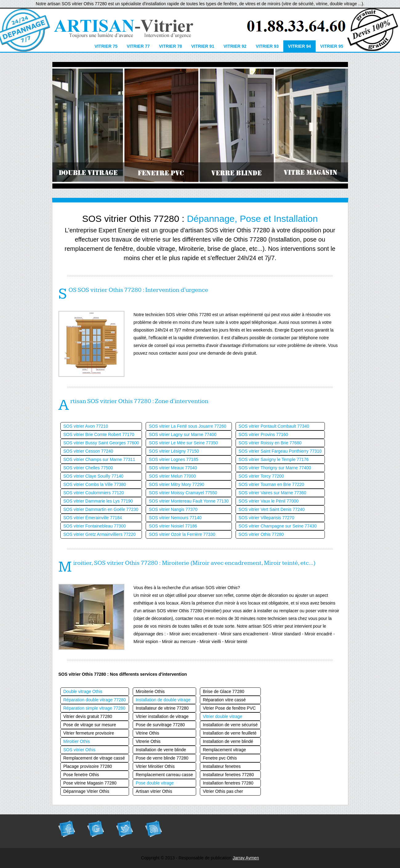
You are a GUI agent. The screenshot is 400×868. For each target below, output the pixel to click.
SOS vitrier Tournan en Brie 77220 (271, 484)
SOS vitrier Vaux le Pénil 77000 (269, 501)
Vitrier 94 (299, 46)
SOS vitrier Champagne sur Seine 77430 (278, 526)
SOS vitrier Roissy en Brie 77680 (270, 443)
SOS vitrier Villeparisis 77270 (267, 518)
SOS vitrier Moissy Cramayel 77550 (183, 493)
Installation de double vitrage (163, 700)
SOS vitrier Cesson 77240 (88, 451)
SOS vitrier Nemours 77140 (175, 518)
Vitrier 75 (106, 46)
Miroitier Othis (77, 741)
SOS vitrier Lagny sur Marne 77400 (182, 434)
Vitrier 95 (332, 46)
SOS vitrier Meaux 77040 (173, 468)
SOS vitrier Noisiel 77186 (173, 526)
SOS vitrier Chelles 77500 (88, 468)
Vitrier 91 (203, 46)
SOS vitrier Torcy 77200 (261, 476)
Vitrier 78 (170, 46)
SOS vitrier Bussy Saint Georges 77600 (101, 443)
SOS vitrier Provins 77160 (263, 434)
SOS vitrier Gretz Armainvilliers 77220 (100, 534)
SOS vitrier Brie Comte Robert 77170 (99, 434)
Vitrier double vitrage (223, 716)
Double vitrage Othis (83, 691)
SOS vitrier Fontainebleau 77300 (95, 526)
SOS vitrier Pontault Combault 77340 (274, 426)
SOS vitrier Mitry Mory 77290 (176, 484)
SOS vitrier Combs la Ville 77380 (95, 484)
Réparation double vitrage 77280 (95, 700)
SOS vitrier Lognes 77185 (173, 459)
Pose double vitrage (155, 783)
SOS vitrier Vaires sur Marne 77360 (273, 493)
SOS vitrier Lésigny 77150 (174, 451)
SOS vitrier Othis (79, 750)
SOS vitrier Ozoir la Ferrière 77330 (182, 534)
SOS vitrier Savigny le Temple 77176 (274, 459)
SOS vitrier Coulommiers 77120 (94, 493)
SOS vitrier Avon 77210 (86, 426)
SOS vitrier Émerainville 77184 (93, 518)
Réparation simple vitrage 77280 (95, 708)
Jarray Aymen (246, 858)
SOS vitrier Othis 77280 (261, 534)
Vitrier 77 (138, 46)
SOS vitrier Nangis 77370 (173, 509)
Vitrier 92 (235, 46)
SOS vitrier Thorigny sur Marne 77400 (275, 468)
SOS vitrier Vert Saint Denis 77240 (272, 509)
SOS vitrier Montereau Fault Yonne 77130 (189, 501)
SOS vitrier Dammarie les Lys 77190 (98, 501)
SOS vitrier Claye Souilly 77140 (93, 476)
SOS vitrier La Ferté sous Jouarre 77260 (187, 426)
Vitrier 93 (267, 46)
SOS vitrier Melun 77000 (172, 476)
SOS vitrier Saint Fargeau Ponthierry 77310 (280, 451)
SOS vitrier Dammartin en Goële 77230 (101, 509)
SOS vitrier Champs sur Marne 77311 (99, 459)
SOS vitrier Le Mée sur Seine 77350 (183, 443)
